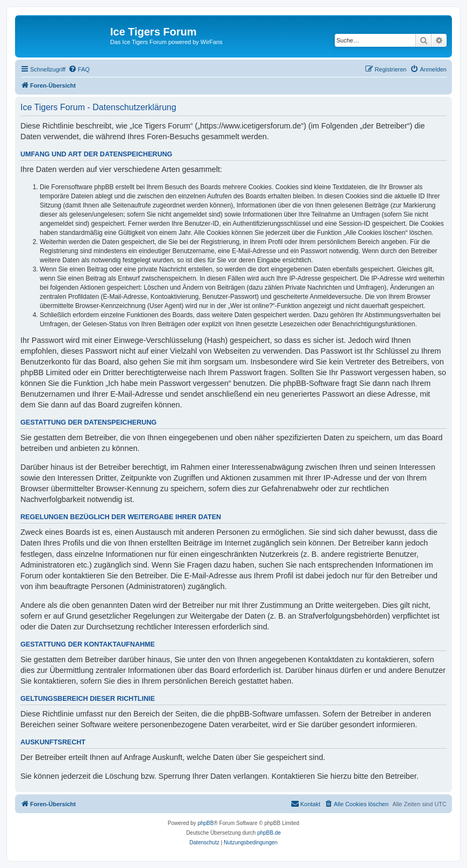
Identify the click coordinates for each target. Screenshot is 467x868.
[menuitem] (79, 69)
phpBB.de (269, 833)
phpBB (206, 823)
